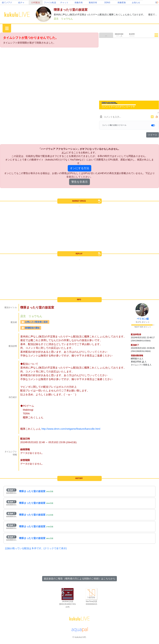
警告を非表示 (79, 182)
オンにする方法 (79, 168)
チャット (64, 3)
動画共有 (93, 3)
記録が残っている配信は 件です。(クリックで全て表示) (36, 548)
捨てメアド (7, 3)
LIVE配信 (36, 3)
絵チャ (21, 3)
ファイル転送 (50, 3)
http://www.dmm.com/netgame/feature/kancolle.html (71, 429)
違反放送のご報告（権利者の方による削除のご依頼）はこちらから (79, 579)
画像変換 (122, 3)
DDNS (107, 3)
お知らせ (136, 3)
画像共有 (79, 3)
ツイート (153, 135)
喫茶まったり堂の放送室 (32, 491)
